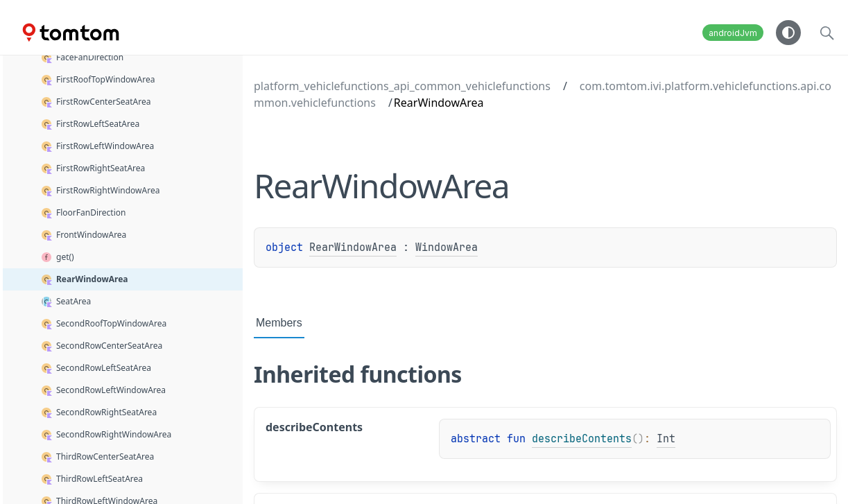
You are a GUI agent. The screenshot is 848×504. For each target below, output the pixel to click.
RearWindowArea (353, 247)
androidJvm (733, 33)
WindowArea (447, 247)
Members (279, 323)
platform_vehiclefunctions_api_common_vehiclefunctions (402, 86)
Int (666, 439)
